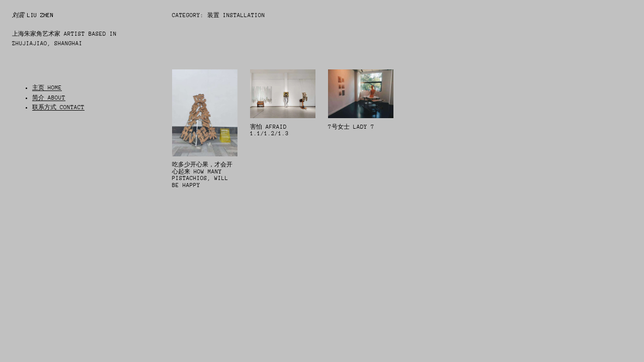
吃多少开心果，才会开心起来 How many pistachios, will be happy (202, 175)
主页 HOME (47, 88)
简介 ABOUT (49, 98)
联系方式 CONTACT (58, 107)
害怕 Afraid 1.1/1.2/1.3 (269, 130)
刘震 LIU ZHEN (33, 15)
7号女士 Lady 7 (351, 127)
